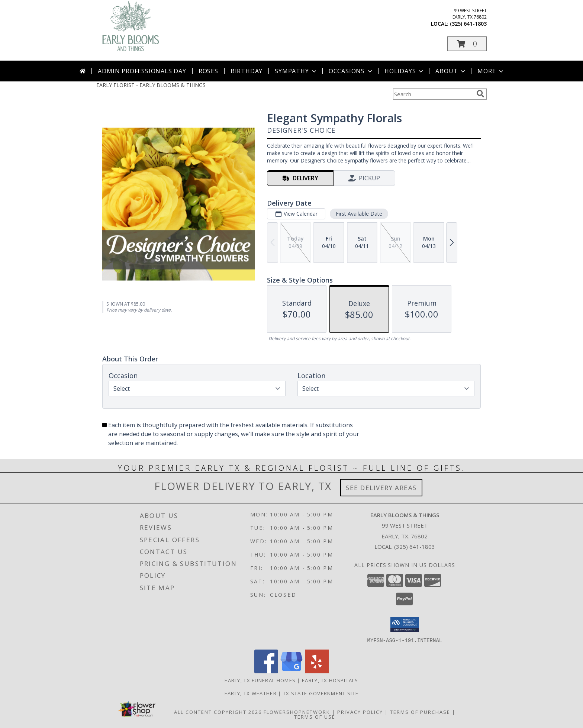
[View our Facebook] (266, 671)
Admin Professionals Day (142, 71)
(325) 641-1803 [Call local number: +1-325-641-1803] (468, 24)
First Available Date (359, 214)
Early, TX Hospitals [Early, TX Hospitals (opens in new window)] (330, 680)
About (451, 71)
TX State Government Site (321, 693)
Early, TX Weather (251, 693)
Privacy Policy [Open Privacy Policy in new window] (360, 712)
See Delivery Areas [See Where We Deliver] (381, 488)
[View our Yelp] (317, 671)
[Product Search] (433, 94)
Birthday (247, 71)
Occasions (351, 71)
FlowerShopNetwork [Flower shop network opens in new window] (297, 712)
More (491, 71)
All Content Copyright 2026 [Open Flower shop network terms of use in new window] (218, 712)
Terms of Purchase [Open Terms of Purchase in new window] (420, 712)
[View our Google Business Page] (291, 671)
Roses (208, 71)
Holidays (405, 71)
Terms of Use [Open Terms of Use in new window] (315, 716)
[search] (480, 94)
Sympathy (296, 71)
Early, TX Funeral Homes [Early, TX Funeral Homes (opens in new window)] (260, 680)
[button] (467, 44)
